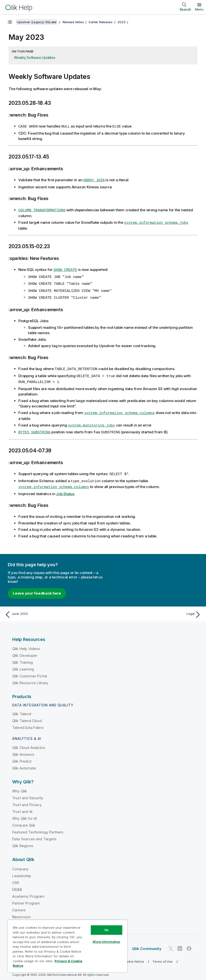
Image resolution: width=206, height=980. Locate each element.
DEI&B (17, 885)
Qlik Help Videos (26, 644)
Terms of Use (163, 957)
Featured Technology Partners (38, 828)
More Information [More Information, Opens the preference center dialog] (106, 942)
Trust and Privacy (27, 800)
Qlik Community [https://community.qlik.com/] (147, 944)
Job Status (65, 489)
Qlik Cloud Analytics (29, 743)
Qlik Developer (25, 651)
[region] (68, 946)
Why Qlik (20, 787)
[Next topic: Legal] (154, 610)
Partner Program (26, 899)
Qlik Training (23, 658)
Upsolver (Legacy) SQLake (37, 22)
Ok (106, 930)
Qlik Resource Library (30, 678)
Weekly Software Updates (34, 58)
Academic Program (28, 892)
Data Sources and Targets (34, 835)
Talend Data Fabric (28, 723)
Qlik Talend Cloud (27, 716)
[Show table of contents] (10, 22)
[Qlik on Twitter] (171, 944)
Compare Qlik (24, 821)
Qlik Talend (22, 709)
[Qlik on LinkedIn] (180, 944)
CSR (16, 878)
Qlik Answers (23, 750)
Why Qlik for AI (24, 814)
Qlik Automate (24, 764)
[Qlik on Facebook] (189, 944)
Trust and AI (22, 807)
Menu (199, 9)
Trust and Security (28, 794)
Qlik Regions (23, 841)
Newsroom (22, 912)
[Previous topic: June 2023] (52, 610)
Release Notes (73, 22)
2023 (121, 22)
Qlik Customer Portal (30, 672)
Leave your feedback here (37, 589)
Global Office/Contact (30, 919)
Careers (19, 906)
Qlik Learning (23, 665)
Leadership (22, 871)
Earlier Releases (101, 22)
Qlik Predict (22, 757)
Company (20, 865)
